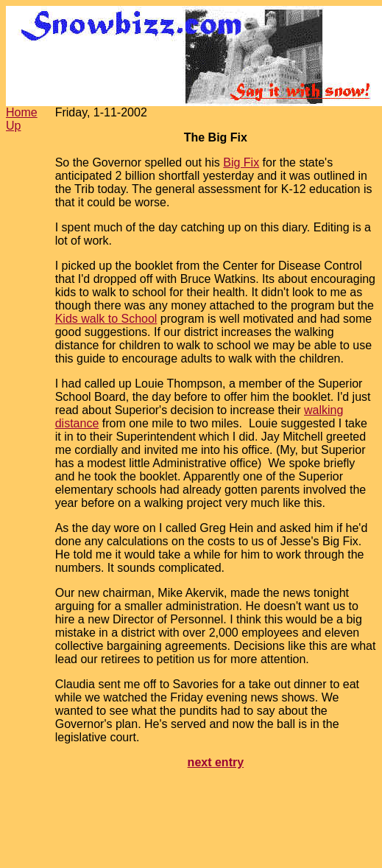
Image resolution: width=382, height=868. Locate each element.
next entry (216, 762)
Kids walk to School (106, 319)
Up (13, 126)
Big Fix (241, 162)
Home (22, 112)
